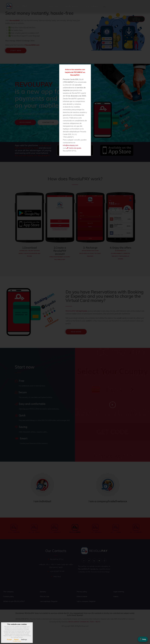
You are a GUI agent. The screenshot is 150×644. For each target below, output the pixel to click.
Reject (16, 639)
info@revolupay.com (71, 145)
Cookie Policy (17, 641)
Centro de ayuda (75, 148)
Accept (9, 639)
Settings (24, 639)
